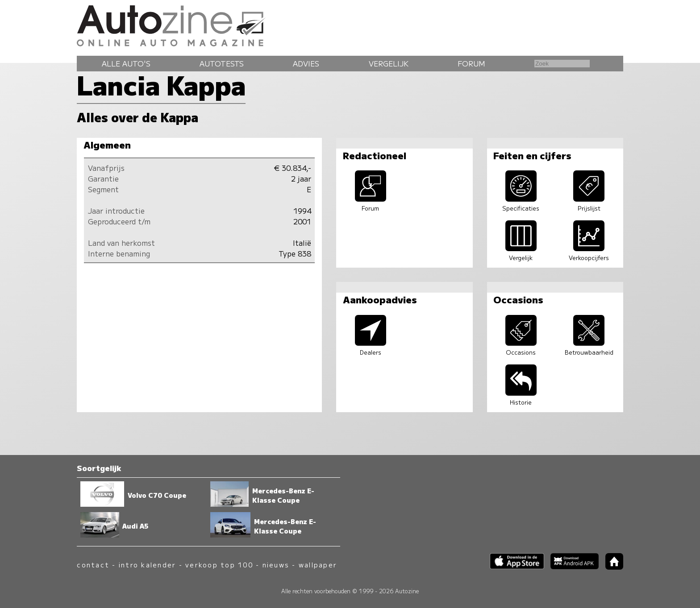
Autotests (222, 63)
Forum (471, 63)
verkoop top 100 (219, 565)
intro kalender (147, 565)
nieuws (276, 565)
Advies (306, 63)
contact (93, 565)
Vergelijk (389, 63)
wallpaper (318, 565)
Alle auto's (126, 63)
